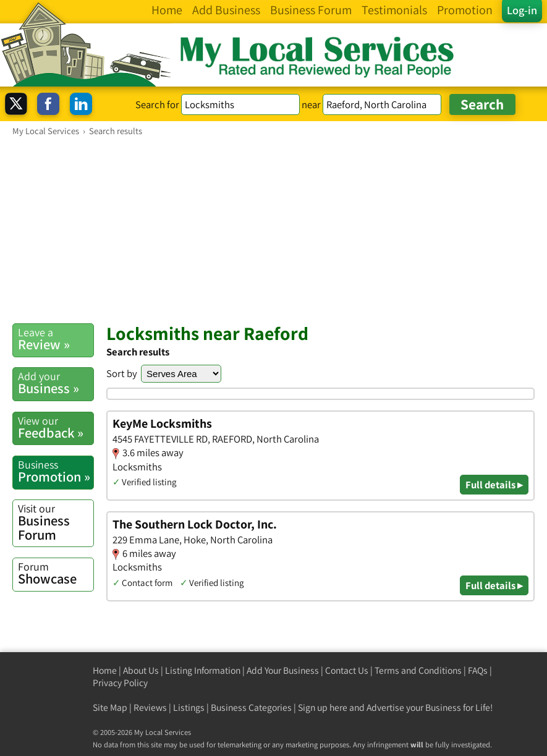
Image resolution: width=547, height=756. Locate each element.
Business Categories (251, 707)
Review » (56, 339)
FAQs (478, 670)
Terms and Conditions (418, 670)
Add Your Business (283, 670)
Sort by (122, 373)
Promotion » (56, 471)
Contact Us (347, 670)
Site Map (110, 707)
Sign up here (323, 707)
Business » (56, 383)
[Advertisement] (273, 229)
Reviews (150, 707)
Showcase (56, 573)
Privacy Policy (120, 683)
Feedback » (56, 427)
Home (105, 670)
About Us (141, 670)
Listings (189, 707)
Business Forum (56, 522)
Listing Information (203, 670)
